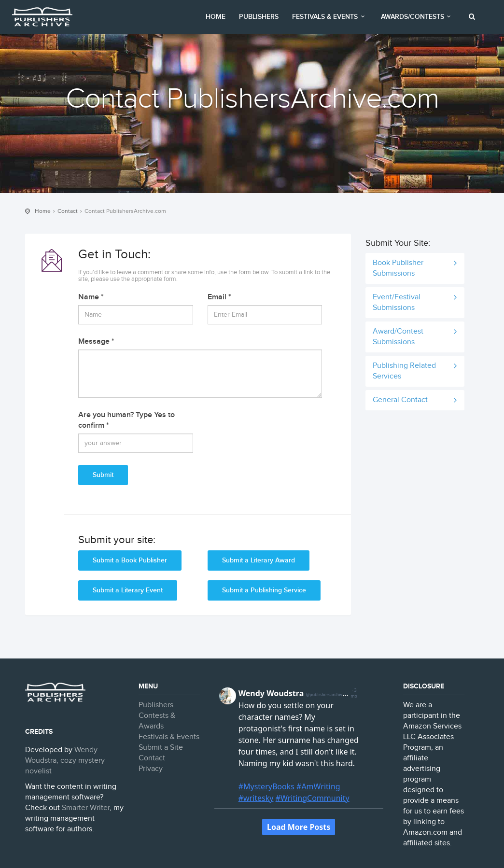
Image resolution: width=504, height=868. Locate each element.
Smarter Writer (86, 808)
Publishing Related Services (404, 371)
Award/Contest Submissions (398, 337)
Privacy (151, 769)
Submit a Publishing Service (264, 590)
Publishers (259, 17)
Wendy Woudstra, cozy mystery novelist (65, 761)
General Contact (400, 400)
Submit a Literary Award (259, 560)
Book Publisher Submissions (398, 268)
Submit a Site (161, 748)
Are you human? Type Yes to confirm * (126, 420)
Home (216, 17)
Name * (91, 297)
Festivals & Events (330, 17)
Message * (96, 342)
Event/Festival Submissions (397, 302)
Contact (68, 211)
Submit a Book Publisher (130, 560)
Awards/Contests (417, 17)
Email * (219, 297)
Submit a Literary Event (128, 590)
